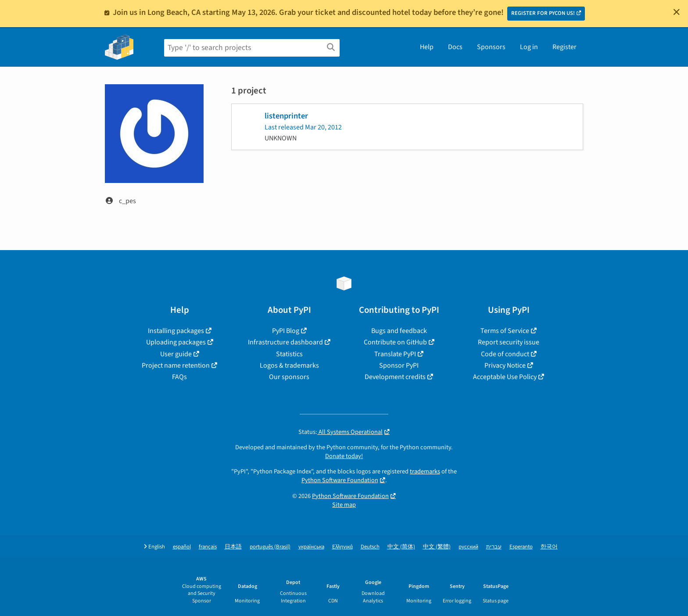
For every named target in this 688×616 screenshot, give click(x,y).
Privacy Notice (505, 365)
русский (468, 547)
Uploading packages (176, 342)
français (208, 547)
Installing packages (176, 331)
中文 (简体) (401, 547)
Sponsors (491, 47)
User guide (176, 354)
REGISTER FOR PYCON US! (543, 13)
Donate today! (344, 456)
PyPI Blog (286, 331)
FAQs (179, 377)
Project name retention (176, 365)
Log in (529, 47)
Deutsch (370, 547)
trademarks (425, 471)
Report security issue (509, 342)
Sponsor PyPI (399, 365)
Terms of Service (505, 331)
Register (564, 47)
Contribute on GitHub (395, 342)
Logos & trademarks (289, 365)
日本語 (233, 547)
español (182, 547)
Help (427, 47)
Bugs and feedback (399, 331)
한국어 (549, 547)
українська (311, 547)
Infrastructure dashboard (285, 342)
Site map (344, 505)
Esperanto (521, 547)
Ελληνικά (342, 547)
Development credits (395, 377)
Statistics (289, 354)
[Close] (677, 12)
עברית (494, 547)
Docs (455, 47)
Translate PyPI (395, 354)
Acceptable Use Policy (505, 377)
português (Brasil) (270, 547)
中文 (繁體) (437, 547)
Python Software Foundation (340, 480)
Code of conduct (505, 354)
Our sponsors (289, 377)
